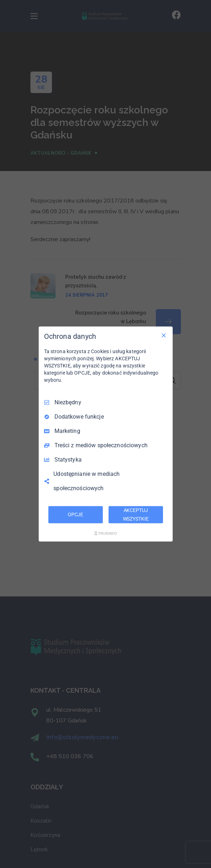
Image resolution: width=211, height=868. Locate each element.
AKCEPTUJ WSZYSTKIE (136, 515)
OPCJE (75, 515)
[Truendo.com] (106, 533)
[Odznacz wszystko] (164, 336)
